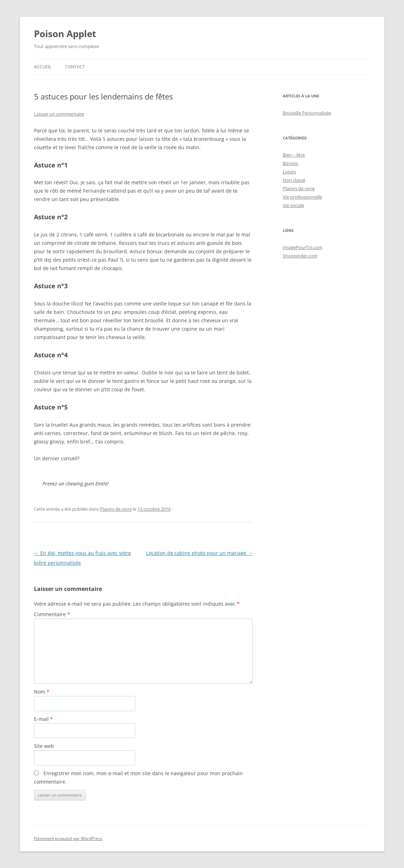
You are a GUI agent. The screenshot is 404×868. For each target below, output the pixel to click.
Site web (44, 746)
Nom (42, 692)
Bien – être (294, 155)
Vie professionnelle (302, 197)
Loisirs (289, 172)
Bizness (290, 163)
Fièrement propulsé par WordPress (68, 838)
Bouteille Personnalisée (307, 113)
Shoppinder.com (300, 256)
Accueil (43, 67)
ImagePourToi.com (303, 247)
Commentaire (52, 614)
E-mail (43, 719)
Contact (75, 67)
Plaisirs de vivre (116, 509)
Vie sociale (293, 205)
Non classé (294, 180)
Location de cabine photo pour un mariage (199, 553)
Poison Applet (65, 34)
